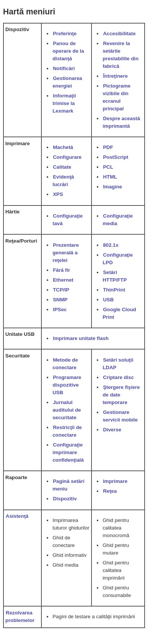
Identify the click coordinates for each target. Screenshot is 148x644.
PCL (108, 167)
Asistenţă (17, 516)
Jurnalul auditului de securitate (67, 410)
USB (108, 300)
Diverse (112, 430)
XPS (58, 194)
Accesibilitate (119, 34)
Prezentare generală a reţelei (65, 253)
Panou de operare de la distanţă (68, 51)
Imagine (112, 187)
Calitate (62, 167)
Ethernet (63, 280)
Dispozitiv (65, 499)
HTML (110, 177)
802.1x (111, 245)
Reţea (110, 491)
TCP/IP (61, 290)
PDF (108, 147)
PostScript (116, 157)
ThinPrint (114, 290)
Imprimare (115, 481)
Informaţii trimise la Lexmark (64, 103)
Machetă (63, 147)
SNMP (60, 300)
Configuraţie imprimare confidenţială (68, 452)
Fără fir (61, 270)
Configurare (67, 157)
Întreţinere (115, 76)
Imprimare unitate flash (81, 338)
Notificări (64, 68)
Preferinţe (65, 34)
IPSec (60, 309)
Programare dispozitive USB (67, 385)
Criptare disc (118, 377)
